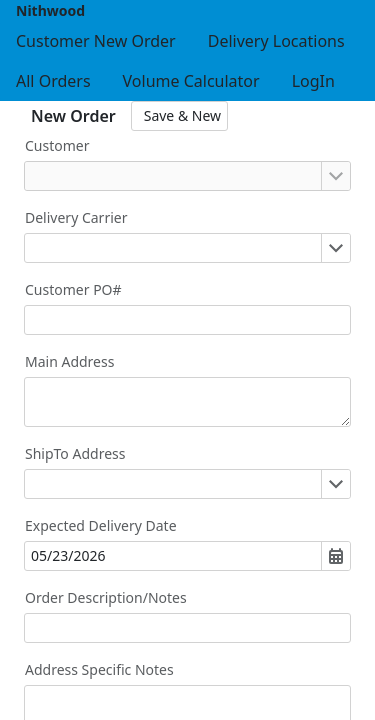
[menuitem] (96, 41)
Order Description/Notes (106, 597)
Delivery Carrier (76, 217)
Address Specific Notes (99, 669)
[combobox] (173, 176)
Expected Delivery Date (101, 525)
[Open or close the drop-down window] (335, 176)
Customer (57, 145)
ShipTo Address (75, 453)
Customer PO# (73, 289)
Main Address (69, 361)
